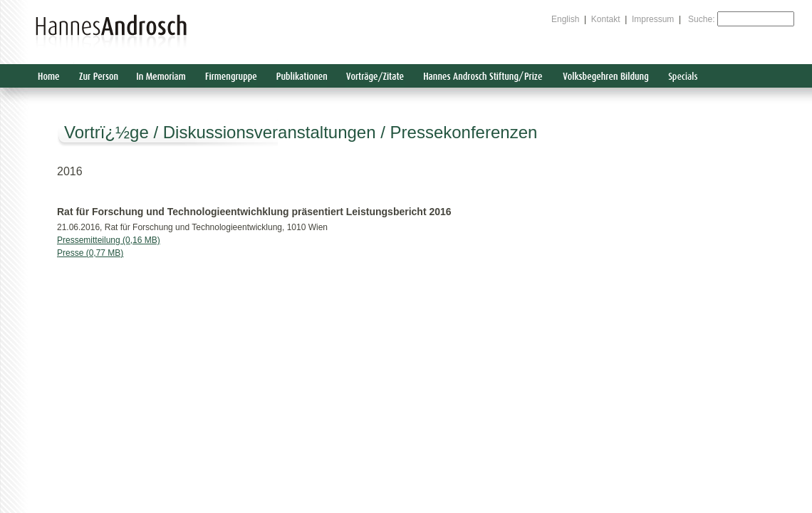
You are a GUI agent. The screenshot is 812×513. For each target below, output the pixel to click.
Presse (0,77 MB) (90, 253)
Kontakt (606, 19)
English (565, 19)
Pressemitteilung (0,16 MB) (109, 240)
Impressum (653, 19)
